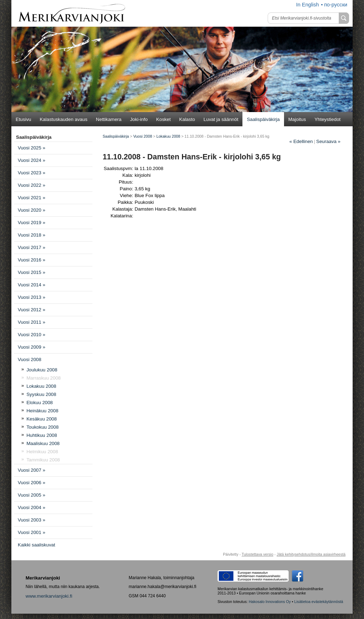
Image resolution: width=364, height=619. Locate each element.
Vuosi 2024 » (31, 160)
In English (307, 5)
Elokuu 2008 (39, 403)
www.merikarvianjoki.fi (49, 596)
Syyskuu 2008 (41, 394)
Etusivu (23, 119)
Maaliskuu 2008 (43, 443)
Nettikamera (109, 119)
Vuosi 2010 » (31, 335)
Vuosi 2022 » (31, 185)
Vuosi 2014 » (31, 285)
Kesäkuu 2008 (41, 419)
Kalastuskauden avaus (64, 119)
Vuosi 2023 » (31, 173)
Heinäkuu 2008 (42, 411)
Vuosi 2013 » (31, 297)
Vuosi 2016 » (31, 260)
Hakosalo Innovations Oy (270, 602)
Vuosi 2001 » (31, 532)
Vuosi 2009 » (31, 347)
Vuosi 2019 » (31, 223)
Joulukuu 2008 (42, 370)
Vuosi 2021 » (31, 198)
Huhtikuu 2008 (42, 435)
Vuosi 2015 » (31, 272)
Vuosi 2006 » (31, 483)
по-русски (336, 5)
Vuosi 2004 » (31, 507)
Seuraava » (328, 141)
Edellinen (301, 141)
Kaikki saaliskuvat (36, 545)
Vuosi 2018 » (31, 235)
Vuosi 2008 (30, 359)
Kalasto (187, 119)
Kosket (163, 119)
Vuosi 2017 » (31, 247)
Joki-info (139, 119)
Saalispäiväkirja (263, 119)
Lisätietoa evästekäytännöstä (319, 602)
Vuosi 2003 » (31, 520)
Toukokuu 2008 (42, 427)
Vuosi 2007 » (31, 470)
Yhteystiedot (328, 119)
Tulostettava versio (258, 554)
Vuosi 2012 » (31, 310)
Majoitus (297, 119)
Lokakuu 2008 (41, 386)
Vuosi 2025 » (31, 148)
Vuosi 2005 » (31, 495)
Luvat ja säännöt (221, 119)
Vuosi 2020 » (31, 210)
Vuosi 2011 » (31, 322)
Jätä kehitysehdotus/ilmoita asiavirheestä (311, 554)
